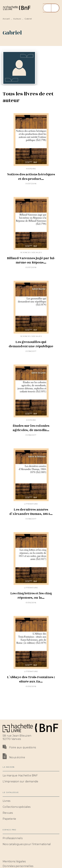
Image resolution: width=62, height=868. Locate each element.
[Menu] (51, 8)
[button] (31, 776)
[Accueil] (17, 8)
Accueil (6, 19)
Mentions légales (14, 861)
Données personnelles (18, 866)
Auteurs (17, 19)
